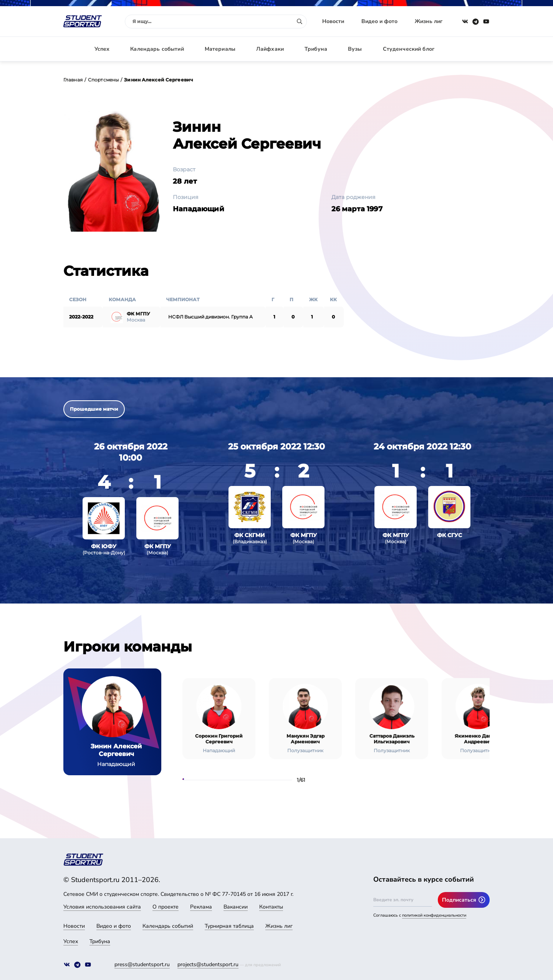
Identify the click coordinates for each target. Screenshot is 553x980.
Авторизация (472, 49)
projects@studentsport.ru (208, 964)
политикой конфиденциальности (434, 915)
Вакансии (236, 907)
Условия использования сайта (102, 907)
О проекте (166, 907)
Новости (333, 21)
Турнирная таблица (229, 926)
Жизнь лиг (429, 21)
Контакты (271, 907)
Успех (102, 49)
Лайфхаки (270, 49)
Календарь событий (157, 49)
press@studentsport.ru (142, 964)
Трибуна (316, 49)
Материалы (220, 49)
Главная (73, 80)
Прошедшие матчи (94, 409)
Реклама (201, 907)
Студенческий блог (409, 49)
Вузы (355, 49)
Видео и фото (379, 21)
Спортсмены (103, 80)
